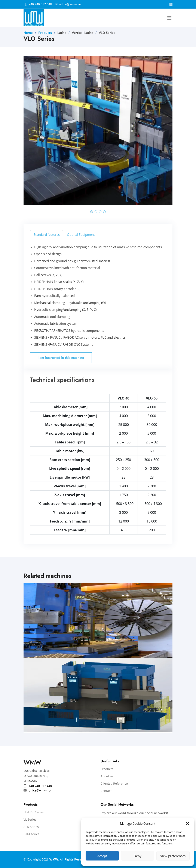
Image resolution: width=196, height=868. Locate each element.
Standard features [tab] (47, 234)
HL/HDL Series (34, 812)
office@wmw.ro (70, 4)
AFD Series (31, 827)
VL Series (30, 820)
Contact (106, 791)
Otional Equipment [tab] (81, 234)
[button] (187, 823)
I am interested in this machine (61, 358)
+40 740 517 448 (40, 4)
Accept (102, 856)
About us (107, 776)
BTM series (31, 834)
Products (45, 33)
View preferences (173, 856)
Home (28, 33)
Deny (138, 856)
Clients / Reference (114, 784)
